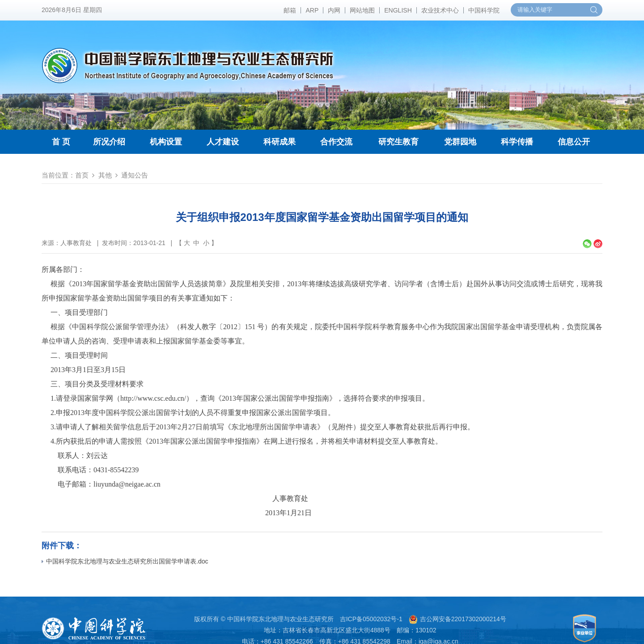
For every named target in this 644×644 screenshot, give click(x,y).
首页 (82, 175)
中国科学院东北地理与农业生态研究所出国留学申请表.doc (125, 561)
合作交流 (336, 142)
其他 (105, 175)
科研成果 (280, 142)
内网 (334, 10)
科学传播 (517, 142)
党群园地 (460, 142)
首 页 (61, 142)
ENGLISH (398, 10)
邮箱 (290, 10)
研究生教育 (398, 142)
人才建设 (223, 142)
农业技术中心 (440, 10)
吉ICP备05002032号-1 (371, 619)
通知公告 (135, 175)
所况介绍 (109, 142)
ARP (312, 10)
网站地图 (362, 10)
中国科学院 (484, 10)
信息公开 (574, 142)
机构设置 (166, 142)
